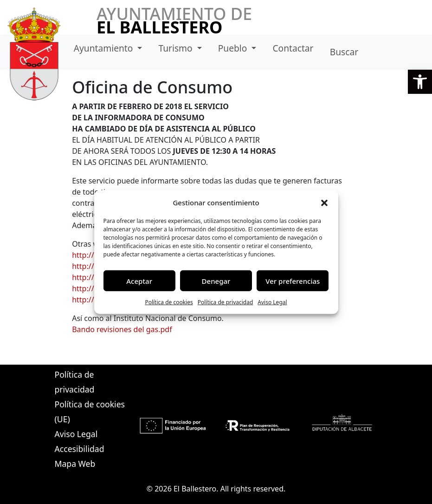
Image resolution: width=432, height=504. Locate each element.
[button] (420, 82)
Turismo (176, 48)
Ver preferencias (293, 281)
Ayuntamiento (105, 48)
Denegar (216, 281)
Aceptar (139, 281)
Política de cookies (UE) (90, 412)
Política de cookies (169, 302)
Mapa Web (75, 464)
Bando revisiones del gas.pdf (122, 329)
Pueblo (234, 48)
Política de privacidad (226, 302)
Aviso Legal (272, 302)
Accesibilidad (80, 449)
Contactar (293, 48)
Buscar (344, 52)
